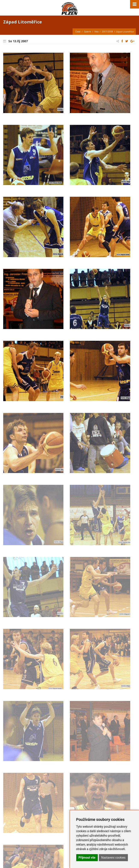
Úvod (78, 32)
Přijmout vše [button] (87, 858)
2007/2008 (107, 32)
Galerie (87, 32)
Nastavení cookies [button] (113, 858)
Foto (96, 32)
